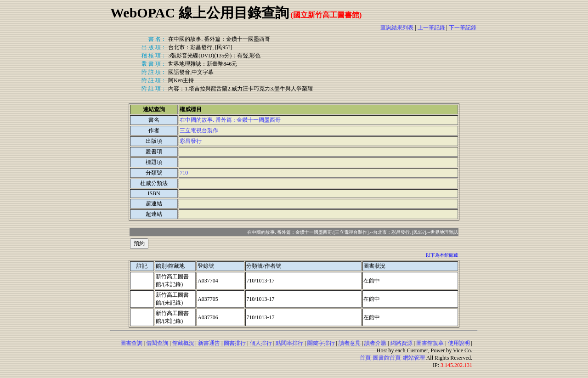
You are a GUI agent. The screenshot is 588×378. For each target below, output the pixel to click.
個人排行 (261, 343)
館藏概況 (183, 343)
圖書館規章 (430, 343)
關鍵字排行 (321, 343)
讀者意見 (350, 343)
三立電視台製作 (199, 130)
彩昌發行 (191, 141)
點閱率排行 (289, 343)
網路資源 (401, 343)
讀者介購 (375, 343)
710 (184, 173)
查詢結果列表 (397, 28)
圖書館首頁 (387, 358)
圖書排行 (235, 343)
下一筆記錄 (463, 28)
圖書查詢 (131, 343)
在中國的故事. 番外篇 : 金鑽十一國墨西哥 (230, 120)
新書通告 (209, 343)
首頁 (365, 358)
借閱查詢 (157, 343)
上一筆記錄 (431, 28)
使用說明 (459, 343)
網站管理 (414, 358)
